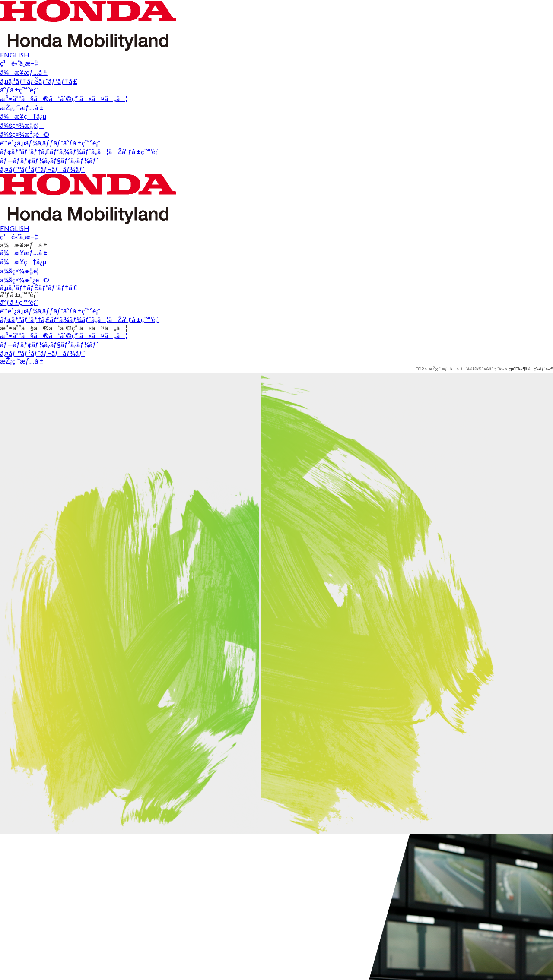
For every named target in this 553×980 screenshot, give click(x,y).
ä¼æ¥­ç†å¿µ (35, 964)
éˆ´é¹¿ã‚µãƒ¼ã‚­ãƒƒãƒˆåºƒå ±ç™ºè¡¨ (267, 968)
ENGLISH (468, 12)
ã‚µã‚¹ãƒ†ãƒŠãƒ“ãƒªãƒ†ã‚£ (153, 31)
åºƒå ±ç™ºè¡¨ (251, 31)
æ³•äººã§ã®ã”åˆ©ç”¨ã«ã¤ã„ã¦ (375, 31)
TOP (16, 62)
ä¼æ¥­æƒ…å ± (41, 944)
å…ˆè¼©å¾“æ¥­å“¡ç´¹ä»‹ (101, 62)
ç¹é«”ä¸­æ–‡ (520, 12)
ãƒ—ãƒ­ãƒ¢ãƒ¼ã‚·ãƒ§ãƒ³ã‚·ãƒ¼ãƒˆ (391, 968)
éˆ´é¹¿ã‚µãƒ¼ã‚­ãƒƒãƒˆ (161, 944)
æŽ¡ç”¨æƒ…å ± (497, 33)
